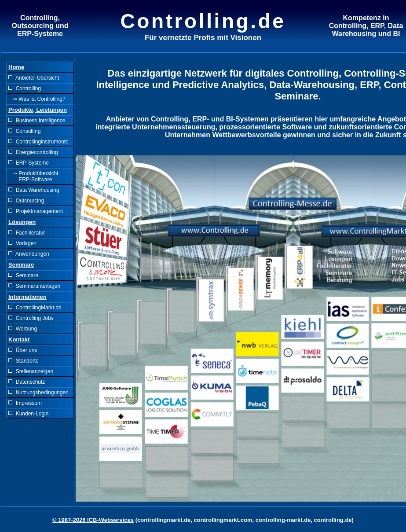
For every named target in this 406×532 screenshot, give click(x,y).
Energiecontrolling (33, 152)
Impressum (25, 403)
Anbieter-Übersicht (34, 78)
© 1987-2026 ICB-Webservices (93, 520)
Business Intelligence (37, 121)
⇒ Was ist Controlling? (37, 99)
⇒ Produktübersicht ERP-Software (33, 176)
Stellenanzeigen (31, 371)
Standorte (24, 361)
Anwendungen (29, 254)
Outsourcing (26, 201)
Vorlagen (22, 243)
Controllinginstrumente (38, 142)
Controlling (25, 88)
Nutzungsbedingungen (38, 393)
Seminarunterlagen (34, 286)
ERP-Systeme (29, 163)
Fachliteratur (27, 233)
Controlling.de (203, 21)
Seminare (23, 275)
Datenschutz (27, 382)
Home (16, 67)
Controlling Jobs (31, 318)
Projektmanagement (36, 211)
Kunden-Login (28, 414)
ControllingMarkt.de (35, 308)
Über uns (23, 350)
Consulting (24, 131)
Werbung (23, 329)
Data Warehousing (34, 190)
